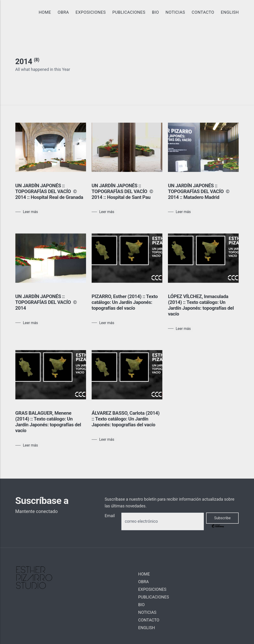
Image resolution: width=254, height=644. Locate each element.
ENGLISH (230, 12)
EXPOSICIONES (91, 12)
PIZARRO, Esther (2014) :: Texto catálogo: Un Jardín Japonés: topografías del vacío (125, 302)
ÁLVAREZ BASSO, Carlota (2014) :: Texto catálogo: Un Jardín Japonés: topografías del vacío (126, 419)
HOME (45, 12)
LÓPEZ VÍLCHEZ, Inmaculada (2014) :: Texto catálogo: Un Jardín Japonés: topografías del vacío (201, 305)
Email (110, 516)
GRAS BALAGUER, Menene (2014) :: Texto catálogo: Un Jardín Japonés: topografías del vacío (48, 422)
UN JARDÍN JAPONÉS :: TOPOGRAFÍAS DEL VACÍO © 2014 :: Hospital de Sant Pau (122, 191)
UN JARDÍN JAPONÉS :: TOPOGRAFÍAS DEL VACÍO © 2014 (46, 302)
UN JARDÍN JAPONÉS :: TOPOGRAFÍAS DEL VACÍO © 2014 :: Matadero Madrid (199, 191)
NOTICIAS (175, 12)
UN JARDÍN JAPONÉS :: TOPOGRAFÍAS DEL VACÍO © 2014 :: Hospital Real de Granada (49, 191)
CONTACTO (203, 12)
